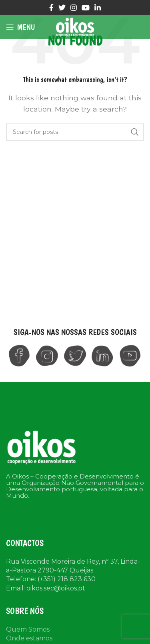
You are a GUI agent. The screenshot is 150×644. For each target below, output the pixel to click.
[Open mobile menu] (20, 27)
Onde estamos (29, 638)
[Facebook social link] (51, 8)
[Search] (75, 132)
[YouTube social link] (86, 8)
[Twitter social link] (62, 8)
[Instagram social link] (74, 8)
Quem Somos (28, 629)
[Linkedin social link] (98, 8)
